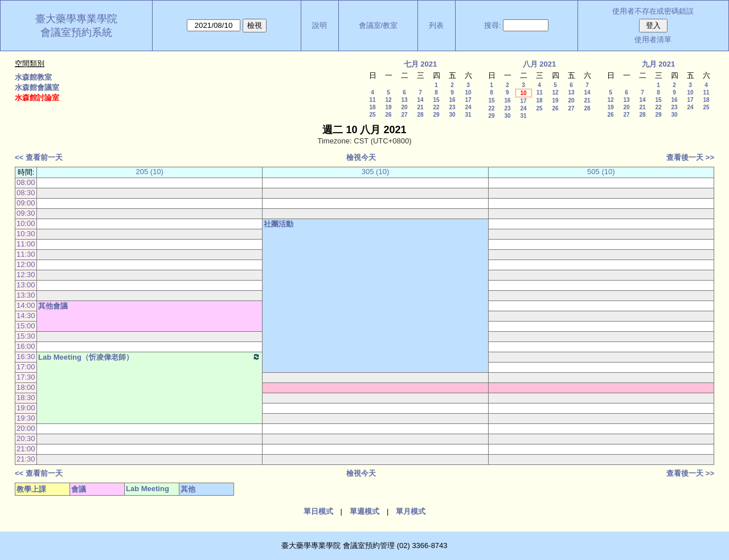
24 (468, 107)
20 (404, 107)
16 (452, 100)
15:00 (26, 326)
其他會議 (53, 306)
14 (420, 100)
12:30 (26, 275)
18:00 (26, 387)
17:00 (26, 367)
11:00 (26, 244)
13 (404, 100)
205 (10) (150, 172)
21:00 (26, 449)
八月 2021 (540, 64)
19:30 (26, 418)
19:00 (26, 408)
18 (372, 107)
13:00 (26, 285)
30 (452, 115)
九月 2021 (659, 64)
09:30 (26, 213)
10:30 (26, 234)
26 (388, 115)
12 (388, 100)
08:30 (26, 193)
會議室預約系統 (76, 32)
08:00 (26, 182)
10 (468, 92)
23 (452, 107)
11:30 (26, 254)
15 (436, 100)
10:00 (26, 223)
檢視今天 (361, 157)
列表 (436, 25)
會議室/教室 (378, 25)
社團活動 (279, 224)
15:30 (26, 336)
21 (420, 107)
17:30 (26, 377)
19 (388, 107)
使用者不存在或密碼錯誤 (653, 11)
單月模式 (411, 511)
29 (436, 115)
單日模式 (318, 511)
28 (420, 115)
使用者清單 (653, 40)
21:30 (26, 459)
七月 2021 (421, 64)
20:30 (26, 438)
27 (404, 115)
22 (436, 107)
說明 (320, 25)
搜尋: (493, 25)
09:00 (26, 203)
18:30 (26, 398)
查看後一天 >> (690, 157)
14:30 (26, 316)
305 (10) (375, 172)
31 (468, 115)
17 (468, 100)
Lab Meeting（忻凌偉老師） (150, 357)
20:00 (26, 428)
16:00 (26, 346)
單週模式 (364, 511)
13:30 (26, 295)
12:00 (26, 264)
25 (372, 115)
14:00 (26, 305)
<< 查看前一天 (39, 157)
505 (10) (601, 172)
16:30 (26, 357)
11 (372, 100)
